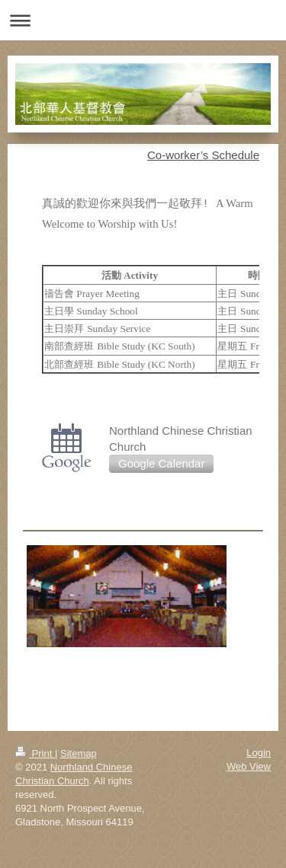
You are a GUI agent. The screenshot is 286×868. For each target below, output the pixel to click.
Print (35, 753)
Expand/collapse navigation (143, 20)
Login (259, 753)
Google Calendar (161, 463)
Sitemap (79, 753)
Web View (249, 766)
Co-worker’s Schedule (203, 155)
